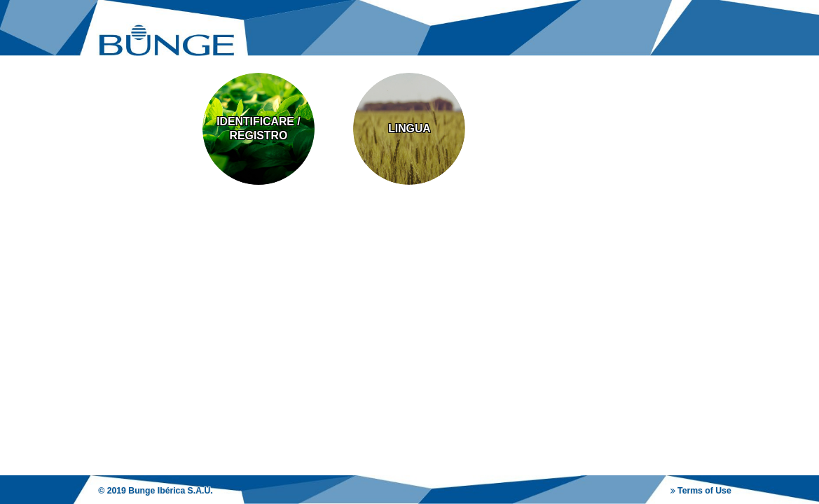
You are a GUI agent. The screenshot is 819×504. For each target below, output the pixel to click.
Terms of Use (701, 491)
